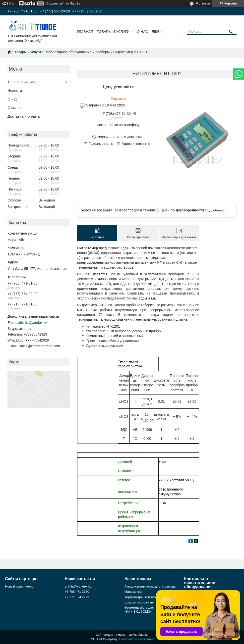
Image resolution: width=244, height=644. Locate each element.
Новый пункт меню (19, 586)
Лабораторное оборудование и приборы (77, 52)
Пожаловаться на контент (137, 639)
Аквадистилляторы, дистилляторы (150, 586)
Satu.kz (143, 635)
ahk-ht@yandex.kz (33, 323)
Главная (85, 32)
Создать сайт (56, 3)
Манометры (133, 592)
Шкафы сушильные (139, 602)
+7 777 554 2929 (77, 597)
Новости (15, 90)
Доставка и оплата (24, 116)
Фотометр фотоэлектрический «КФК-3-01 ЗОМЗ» (147, 610)
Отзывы (14, 108)
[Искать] (231, 32)
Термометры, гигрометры (144, 597)
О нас (142, 32)
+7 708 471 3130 (77, 592)
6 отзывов (203, 3)
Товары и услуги (113, 32)
